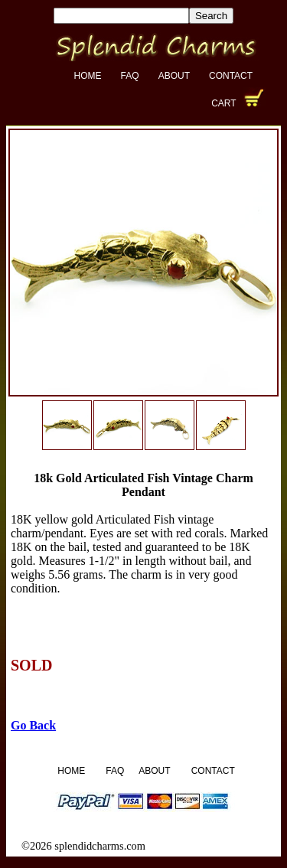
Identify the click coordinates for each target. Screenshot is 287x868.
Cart (223, 103)
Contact (231, 76)
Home (88, 76)
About (174, 76)
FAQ (130, 76)
